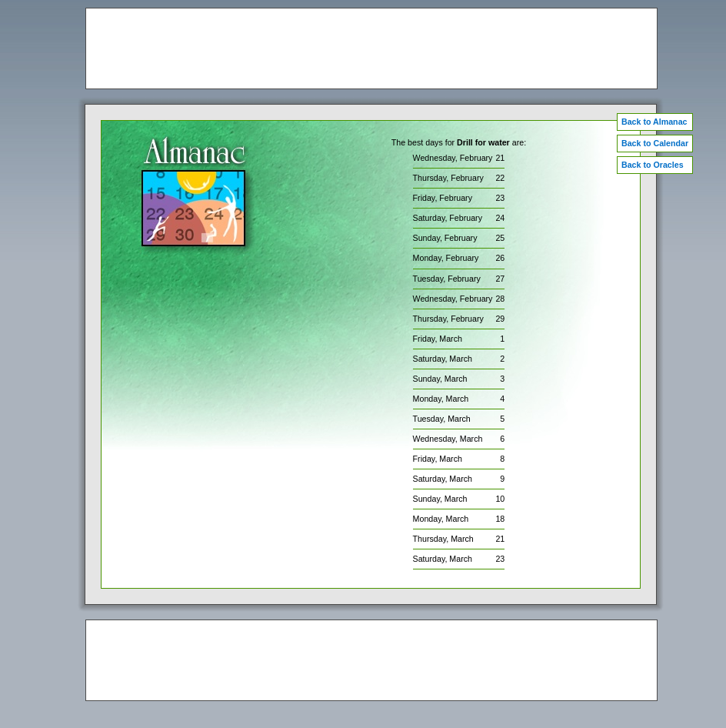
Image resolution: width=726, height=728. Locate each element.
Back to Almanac (654, 122)
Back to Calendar (655, 143)
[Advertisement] (371, 48)
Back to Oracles (653, 165)
